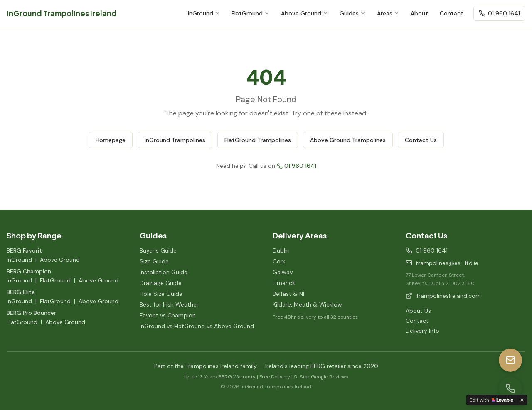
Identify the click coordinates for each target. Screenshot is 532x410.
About (419, 13)
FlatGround (250, 13)
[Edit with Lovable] (491, 400)
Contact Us (421, 140)
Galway (283, 272)
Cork (279, 261)
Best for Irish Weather (169, 304)
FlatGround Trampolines (258, 140)
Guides (352, 13)
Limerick (284, 283)
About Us (418, 311)
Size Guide (154, 261)
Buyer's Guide (158, 250)
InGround (204, 13)
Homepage (111, 140)
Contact (452, 13)
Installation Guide (164, 272)
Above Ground (304, 13)
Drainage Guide (161, 283)
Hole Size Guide (161, 294)
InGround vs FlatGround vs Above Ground (197, 326)
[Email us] (510, 360)
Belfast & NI (288, 294)
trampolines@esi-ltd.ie (442, 263)
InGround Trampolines (175, 140)
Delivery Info (422, 331)
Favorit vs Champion (168, 315)
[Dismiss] (522, 400)
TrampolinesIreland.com (443, 296)
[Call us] (510, 388)
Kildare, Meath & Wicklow (307, 304)
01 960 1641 (499, 13)
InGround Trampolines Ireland (62, 13)
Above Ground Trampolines (348, 140)
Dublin (281, 250)
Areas (388, 13)
